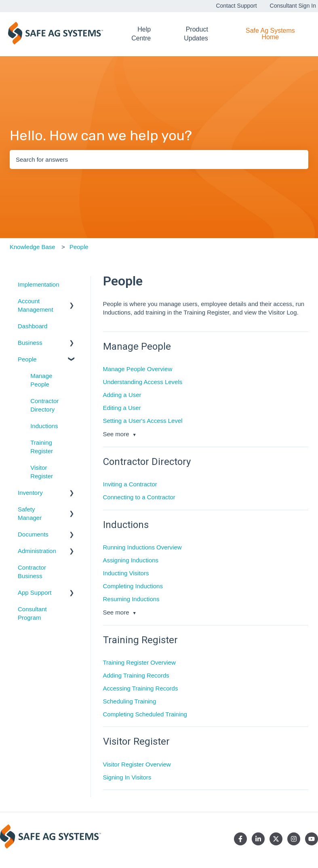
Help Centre (141, 34)
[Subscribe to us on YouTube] (312, 839)
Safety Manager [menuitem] (30, 513)
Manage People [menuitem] (41, 380)
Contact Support (236, 6)
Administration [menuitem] (37, 551)
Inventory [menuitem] (30, 493)
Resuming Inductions (131, 599)
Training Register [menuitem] (42, 447)
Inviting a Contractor (130, 484)
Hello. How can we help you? (101, 136)
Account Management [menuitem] (36, 305)
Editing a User (122, 408)
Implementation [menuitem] (39, 284)
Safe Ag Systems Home (270, 34)
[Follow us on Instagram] (294, 839)
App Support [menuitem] (35, 592)
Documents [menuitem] (33, 534)
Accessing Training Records (141, 688)
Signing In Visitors (127, 777)
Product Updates (196, 34)
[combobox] (159, 159)
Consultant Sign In (293, 6)
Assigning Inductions (131, 560)
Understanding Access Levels (143, 382)
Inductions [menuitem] (44, 426)
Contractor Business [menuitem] (32, 572)
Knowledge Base (33, 247)
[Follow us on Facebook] (240, 839)
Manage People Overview (138, 369)
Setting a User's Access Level (143, 421)
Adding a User (122, 395)
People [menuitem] (27, 359)
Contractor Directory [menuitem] (44, 405)
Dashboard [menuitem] (33, 326)
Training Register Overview (139, 662)
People (79, 247)
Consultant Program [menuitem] (32, 613)
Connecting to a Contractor (139, 497)
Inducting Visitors (126, 573)
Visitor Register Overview (137, 764)
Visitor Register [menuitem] (42, 472)
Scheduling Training (130, 701)
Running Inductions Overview (142, 547)
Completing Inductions (133, 586)
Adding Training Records (136, 675)
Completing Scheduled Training (145, 714)
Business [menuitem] (30, 343)
